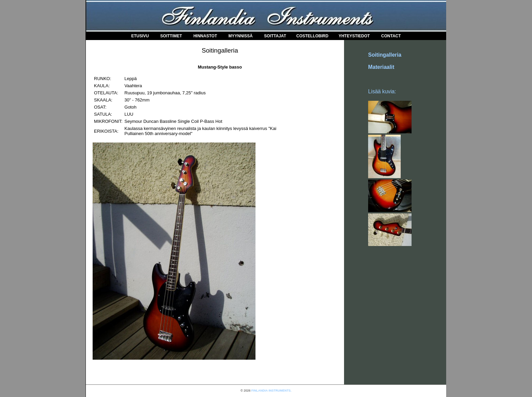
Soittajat (275, 36)
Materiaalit (381, 67)
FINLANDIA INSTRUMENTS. (271, 391)
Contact (391, 36)
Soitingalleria (385, 55)
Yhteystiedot (354, 36)
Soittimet (171, 36)
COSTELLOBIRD (312, 36)
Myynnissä (240, 36)
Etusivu (140, 36)
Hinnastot (205, 36)
